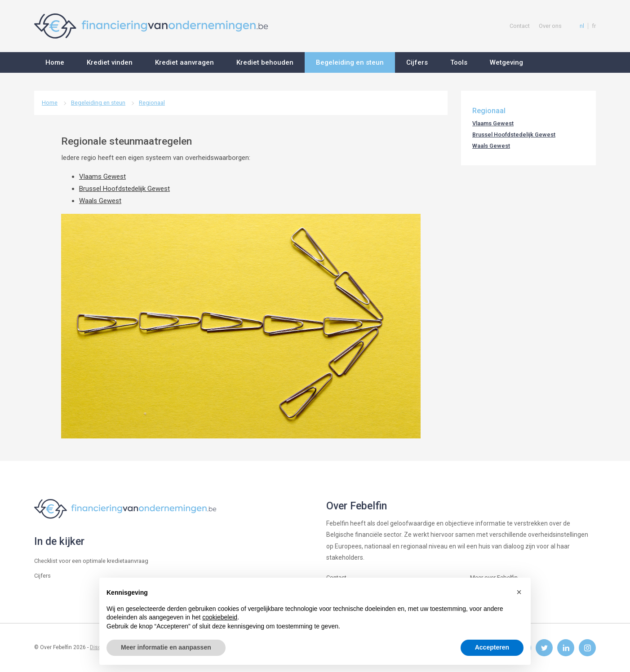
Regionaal (152, 103)
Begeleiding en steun (98, 103)
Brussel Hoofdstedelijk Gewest (124, 189)
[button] (519, 592)
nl (582, 26)
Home (50, 103)
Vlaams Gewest (102, 177)
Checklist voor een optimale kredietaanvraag (91, 561)
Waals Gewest (100, 201)
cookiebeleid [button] (220, 617)
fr (594, 26)
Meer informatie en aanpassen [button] (166, 647)
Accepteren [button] (492, 647)
